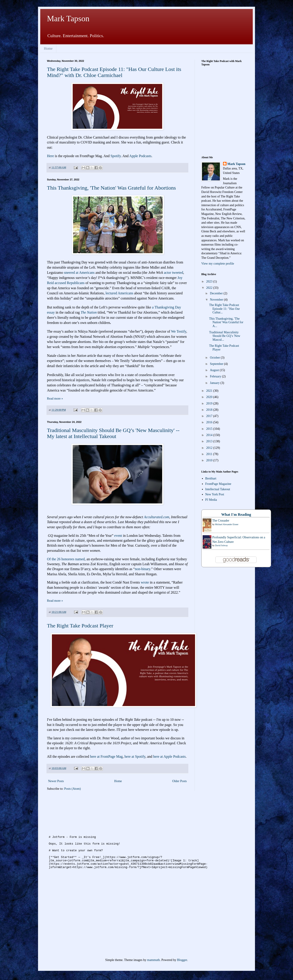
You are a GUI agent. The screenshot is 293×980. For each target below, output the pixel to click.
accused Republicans (70, 283)
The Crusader (221, 521)
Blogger (182, 960)
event (118, 536)
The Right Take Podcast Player (80, 626)
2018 (210, 410)
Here (50, 156)
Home (48, 48)
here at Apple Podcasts (169, 756)
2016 (210, 422)
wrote (145, 582)
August (215, 370)
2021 (210, 391)
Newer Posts (56, 781)
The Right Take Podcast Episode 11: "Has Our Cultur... (224, 309)
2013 (210, 441)
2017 (210, 416)
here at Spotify (135, 756)
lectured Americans (119, 293)
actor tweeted (174, 273)
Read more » (55, 399)
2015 (210, 429)
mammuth (154, 960)
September (217, 364)
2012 (210, 448)
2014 (210, 435)
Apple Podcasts (140, 156)
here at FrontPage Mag (106, 756)
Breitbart (211, 478)
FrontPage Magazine (218, 484)
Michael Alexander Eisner (227, 524)
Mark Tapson (68, 19)
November (217, 300)
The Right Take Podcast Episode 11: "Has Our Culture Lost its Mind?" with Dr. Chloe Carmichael (114, 72)
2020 (210, 397)
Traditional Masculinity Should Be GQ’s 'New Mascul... (225, 336)
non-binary (143, 569)
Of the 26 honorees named (66, 559)
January (215, 383)
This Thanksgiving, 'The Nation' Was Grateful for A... (226, 322)
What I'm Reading (236, 515)
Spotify (116, 156)
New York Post (215, 494)
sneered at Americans (79, 273)
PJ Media (211, 500)
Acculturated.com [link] (156, 517)
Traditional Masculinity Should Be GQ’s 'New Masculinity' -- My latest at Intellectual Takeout (113, 433)
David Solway (222, 545)
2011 (210, 454)
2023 (210, 281)
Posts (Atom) (72, 789)
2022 (210, 288)
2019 (210, 403)
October (215, 358)
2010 (210, 460)
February (216, 376)
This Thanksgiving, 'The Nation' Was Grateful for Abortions (111, 188)
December (217, 293)
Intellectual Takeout (218, 489)
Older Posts (179, 781)
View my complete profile (218, 264)
